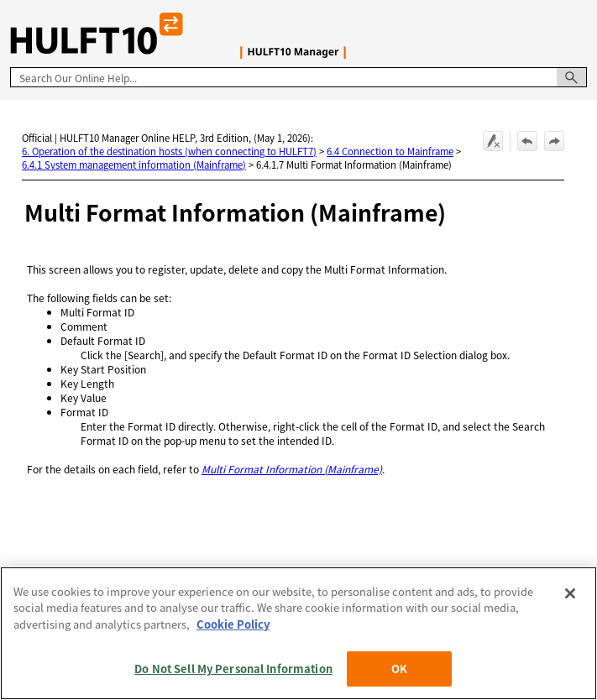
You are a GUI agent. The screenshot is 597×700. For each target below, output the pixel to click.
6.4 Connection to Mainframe (390, 151)
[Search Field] (298, 77)
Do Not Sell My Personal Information (233, 669)
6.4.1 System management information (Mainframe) (134, 165)
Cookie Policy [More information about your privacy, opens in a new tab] (233, 624)
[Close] (570, 593)
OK (399, 669)
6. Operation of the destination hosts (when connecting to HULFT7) (169, 151)
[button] (572, 77)
